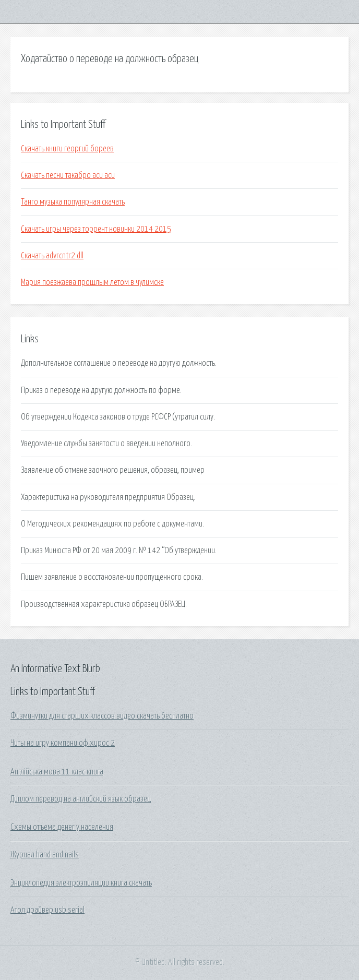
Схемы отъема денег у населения (62, 827)
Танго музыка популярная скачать (73, 202)
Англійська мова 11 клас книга (57, 772)
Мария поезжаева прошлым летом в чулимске (92, 282)
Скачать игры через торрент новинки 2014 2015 (96, 229)
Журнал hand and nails (45, 855)
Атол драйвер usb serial (47, 910)
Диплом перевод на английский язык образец (81, 799)
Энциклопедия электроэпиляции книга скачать (81, 883)
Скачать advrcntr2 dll (52, 256)
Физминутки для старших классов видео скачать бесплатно (102, 716)
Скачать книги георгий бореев (67, 149)
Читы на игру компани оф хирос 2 (63, 743)
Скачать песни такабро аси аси (68, 175)
